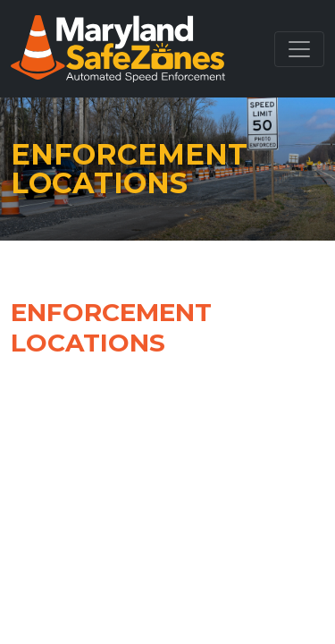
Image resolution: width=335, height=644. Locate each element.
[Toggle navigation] (299, 49)
